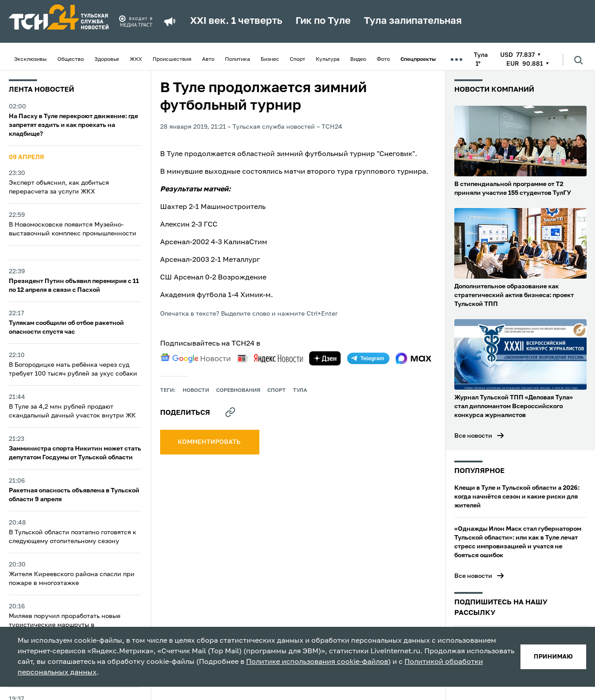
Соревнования (238, 391)
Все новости (473, 436)
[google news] (195, 358)
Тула (300, 391)
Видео (358, 60)
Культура (328, 60)
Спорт (297, 60)
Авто (208, 60)
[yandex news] (270, 358)
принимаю (553, 657)
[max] (414, 358)
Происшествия (172, 60)
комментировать (210, 442)
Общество (71, 60)
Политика (238, 60)
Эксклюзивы (30, 60)
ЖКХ (136, 60)
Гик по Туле (323, 21)
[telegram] (368, 358)
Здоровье (107, 60)
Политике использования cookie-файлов (317, 662)
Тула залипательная (413, 21)
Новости (196, 391)
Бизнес (270, 60)
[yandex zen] (325, 358)
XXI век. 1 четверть (236, 21)
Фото (383, 60)
